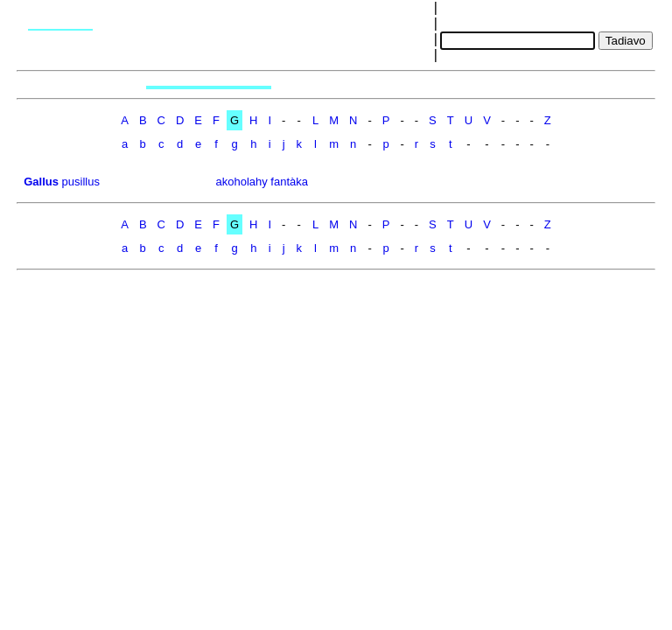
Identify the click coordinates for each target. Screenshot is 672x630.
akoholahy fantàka (262, 182)
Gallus (41, 182)
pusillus (81, 182)
